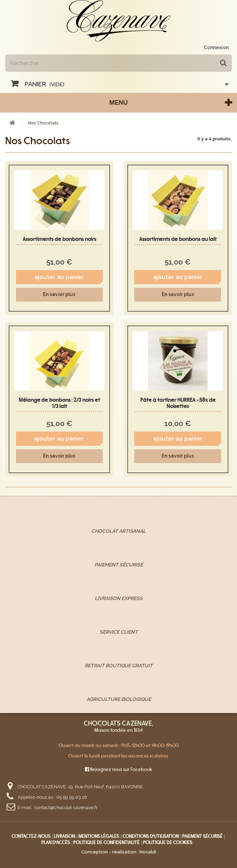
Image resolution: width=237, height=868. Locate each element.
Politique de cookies (168, 843)
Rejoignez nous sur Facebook (119, 769)
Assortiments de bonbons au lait (178, 239)
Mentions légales (99, 836)
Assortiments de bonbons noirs (59, 239)
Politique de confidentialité (106, 843)
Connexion (216, 47)
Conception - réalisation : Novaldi (119, 852)
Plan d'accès (56, 843)
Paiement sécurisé (202, 836)
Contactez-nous (31, 836)
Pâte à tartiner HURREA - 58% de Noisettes (178, 403)
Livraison (64, 836)
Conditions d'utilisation (151, 836)
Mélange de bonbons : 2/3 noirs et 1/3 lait (59, 403)
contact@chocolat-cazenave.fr (66, 808)
